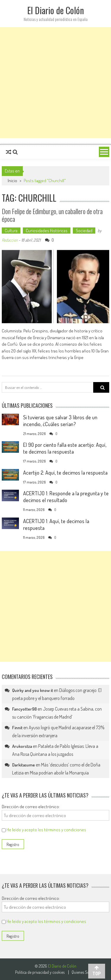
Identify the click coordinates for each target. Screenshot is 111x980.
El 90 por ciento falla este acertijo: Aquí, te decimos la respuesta (65, 448)
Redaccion (10, 240)
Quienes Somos (84, 972)
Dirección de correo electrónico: (31, 807)
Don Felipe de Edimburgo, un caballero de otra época (52, 215)
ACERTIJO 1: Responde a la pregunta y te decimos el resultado (66, 497)
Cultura (11, 231)
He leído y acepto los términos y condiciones (46, 830)
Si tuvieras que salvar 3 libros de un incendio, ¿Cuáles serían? (60, 421)
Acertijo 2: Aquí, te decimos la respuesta (65, 473)
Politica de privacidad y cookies (40, 972)
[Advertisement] (55, 83)
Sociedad (84, 231)
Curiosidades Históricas (47, 231)
